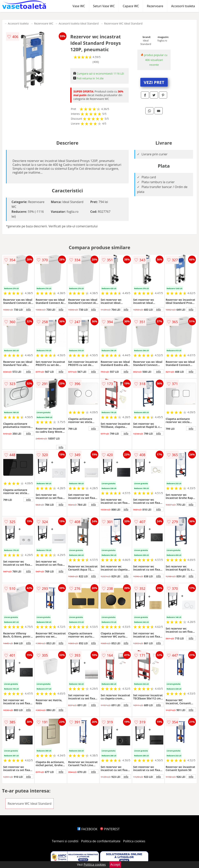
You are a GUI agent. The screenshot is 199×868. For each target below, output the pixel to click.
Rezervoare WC (44, 23)
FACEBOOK (87, 829)
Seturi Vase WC (104, 6)
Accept (115, 864)
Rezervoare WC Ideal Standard (123, 23)
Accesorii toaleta (183, 6)
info (28, 309)
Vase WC (79, 6)
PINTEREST (110, 829)
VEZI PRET (154, 82)
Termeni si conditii (65, 841)
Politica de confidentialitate (101, 841)
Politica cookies (134, 841)
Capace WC (131, 6)
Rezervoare (155, 6)
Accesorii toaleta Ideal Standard (79, 23)
